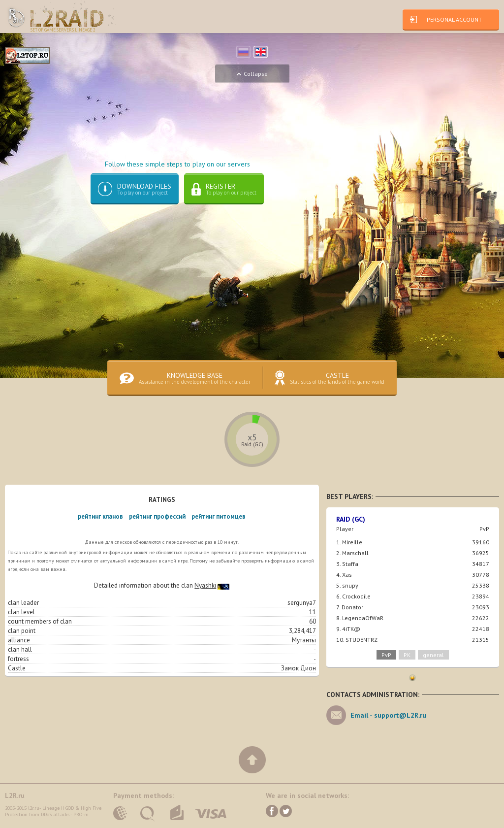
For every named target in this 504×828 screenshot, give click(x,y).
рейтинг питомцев (219, 516)
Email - (388, 715)
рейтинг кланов (100, 516)
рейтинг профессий (157, 516)
